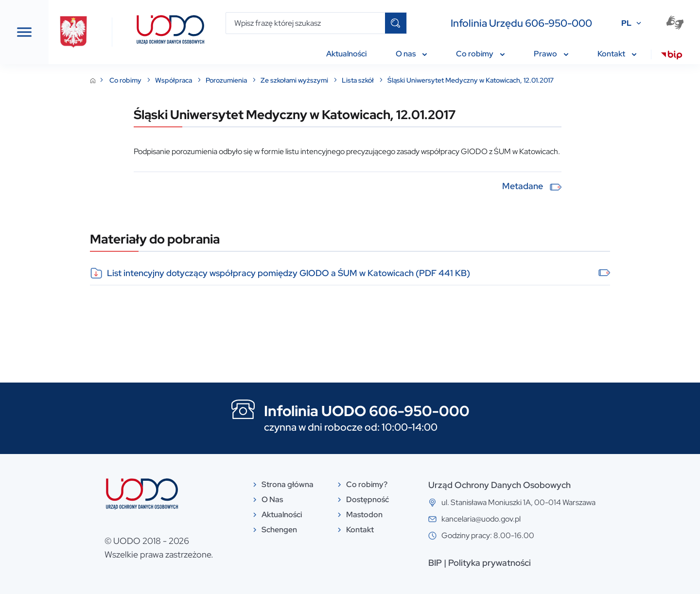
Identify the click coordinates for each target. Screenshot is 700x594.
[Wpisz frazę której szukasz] (306, 23)
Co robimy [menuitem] (480, 54)
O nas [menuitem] (411, 54)
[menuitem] (672, 56)
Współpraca (247, 80)
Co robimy (199, 80)
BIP (508, 563)
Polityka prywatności (562, 563)
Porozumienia (300, 80)
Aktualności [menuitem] (346, 54)
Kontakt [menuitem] (617, 54)
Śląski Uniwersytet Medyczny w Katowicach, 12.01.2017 (543, 80)
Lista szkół (431, 80)
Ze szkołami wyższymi (368, 80)
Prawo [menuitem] (551, 54)
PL (626, 23)
